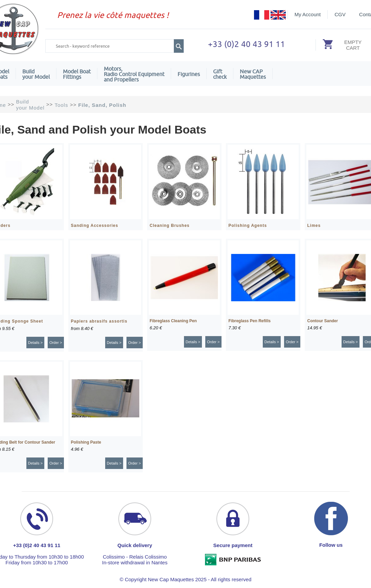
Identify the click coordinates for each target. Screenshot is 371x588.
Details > (35, 343)
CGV (340, 14)
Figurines (189, 74)
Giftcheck (220, 74)
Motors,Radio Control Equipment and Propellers (134, 74)
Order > (56, 343)
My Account (308, 14)
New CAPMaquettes (253, 74)
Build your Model (36, 74)
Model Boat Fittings (77, 74)
